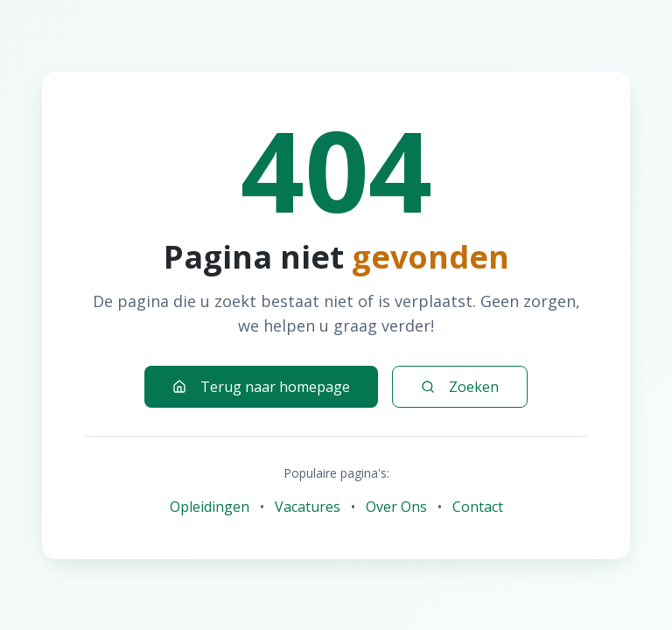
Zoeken (460, 387)
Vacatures (308, 507)
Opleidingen (210, 507)
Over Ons (396, 507)
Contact (478, 507)
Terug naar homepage (261, 387)
